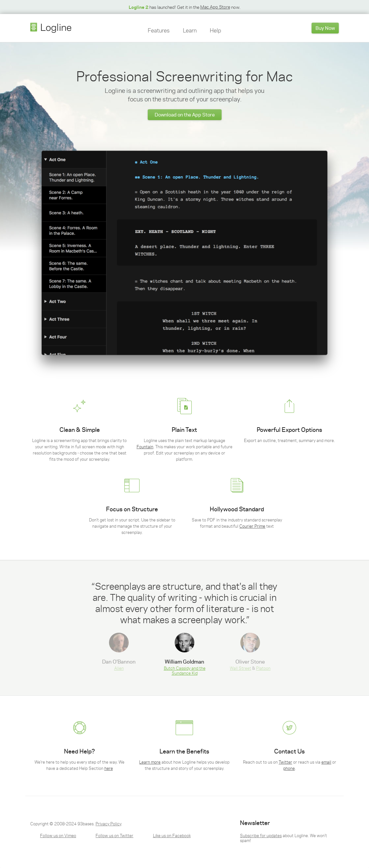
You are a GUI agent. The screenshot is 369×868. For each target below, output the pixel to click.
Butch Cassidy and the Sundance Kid (185, 670)
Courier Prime (252, 526)
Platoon (263, 668)
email (326, 762)
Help (216, 30)
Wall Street (240, 668)
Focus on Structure (132, 509)
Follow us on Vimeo (58, 835)
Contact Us (289, 751)
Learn (190, 30)
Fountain (145, 446)
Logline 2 (139, 7)
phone (289, 768)
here (109, 768)
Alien (119, 668)
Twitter (285, 762)
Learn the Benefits (184, 751)
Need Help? (79, 751)
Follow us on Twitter (114, 835)
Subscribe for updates (261, 835)
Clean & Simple (80, 430)
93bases (86, 824)
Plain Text (184, 430)
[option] (185, 603)
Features (159, 30)
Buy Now (325, 28)
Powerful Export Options (289, 430)
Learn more (150, 762)
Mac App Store (215, 7)
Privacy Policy (108, 824)
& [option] (250, 652)
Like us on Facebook (172, 835)
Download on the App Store (185, 115)
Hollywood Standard (237, 509)
